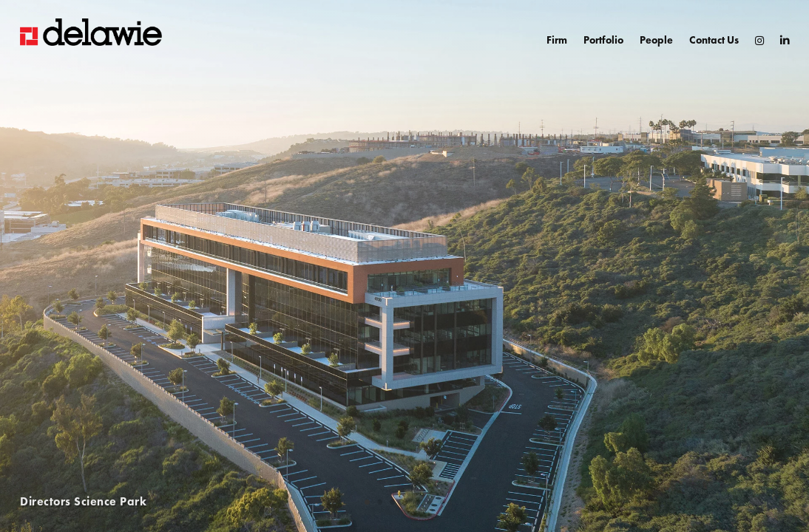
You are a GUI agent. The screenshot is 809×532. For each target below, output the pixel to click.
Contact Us (714, 40)
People (656, 40)
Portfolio (603, 40)
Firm (557, 40)
